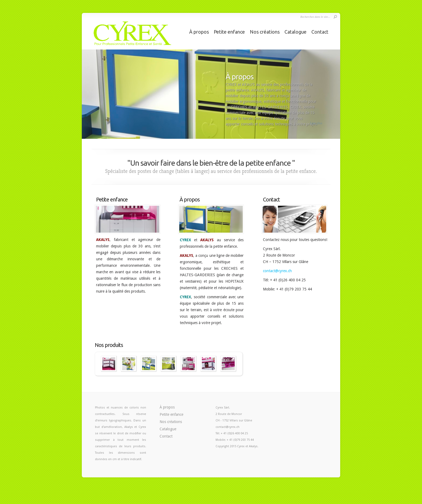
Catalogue (296, 32)
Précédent (95, 364)
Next (336, 97)
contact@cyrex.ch (277, 271)
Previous (86, 97)
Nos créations (265, 32)
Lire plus (316, 123)
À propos (199, 32)
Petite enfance (229, 32)
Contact (320, 32)
